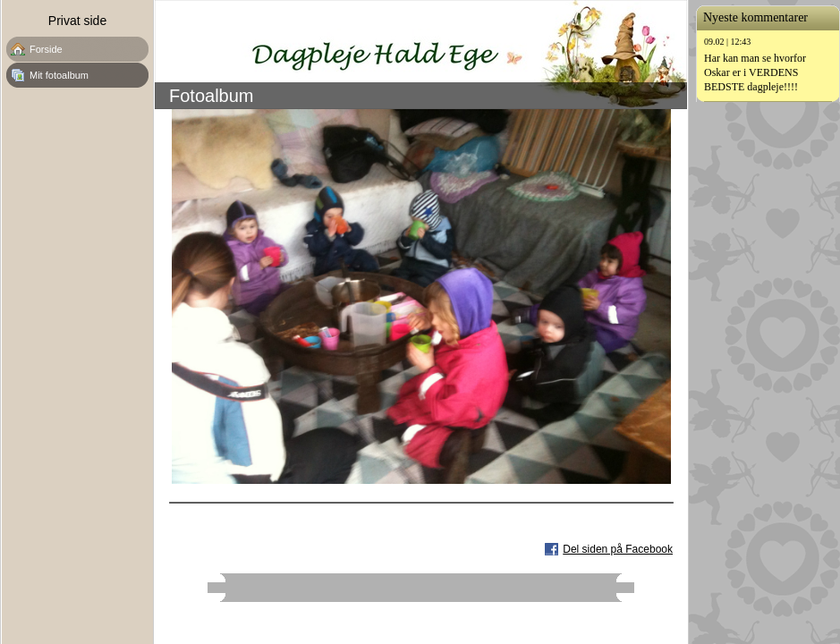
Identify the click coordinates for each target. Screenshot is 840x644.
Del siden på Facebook (618, 549)
